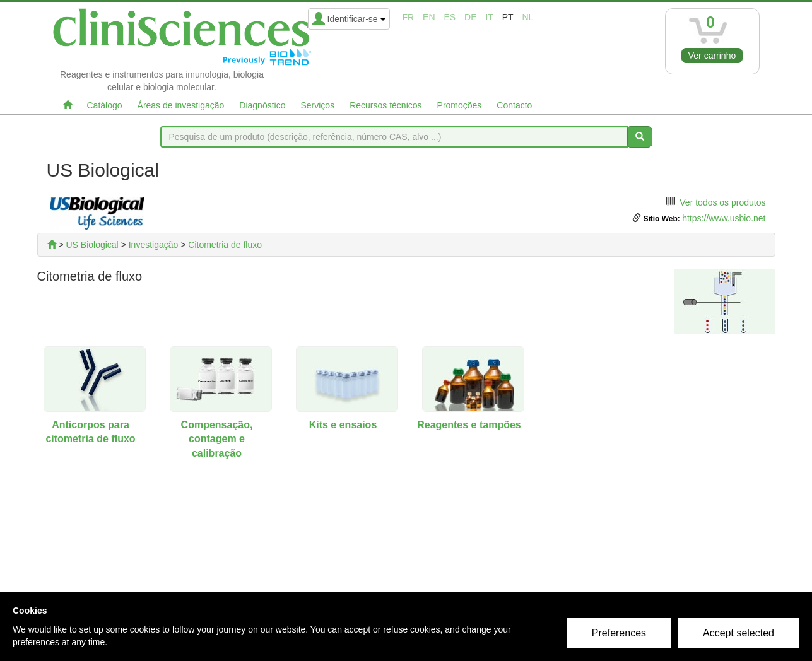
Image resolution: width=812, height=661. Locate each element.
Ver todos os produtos (722, 202)
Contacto (514, 105)
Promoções (460, 105)
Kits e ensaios (343, 425)
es (450, 17)
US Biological (92, 245)
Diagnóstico (262, 105)
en (429, 17)
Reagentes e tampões (469, 425)
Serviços (317, 105)
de (470, 17)
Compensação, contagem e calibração (217, 439)
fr (409, 17)
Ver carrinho (712, 56)
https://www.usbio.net (724, 218)
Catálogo (105, 105)
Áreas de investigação (181, 105)
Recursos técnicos (385, 105)
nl (528, 17)
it (489, 17)
